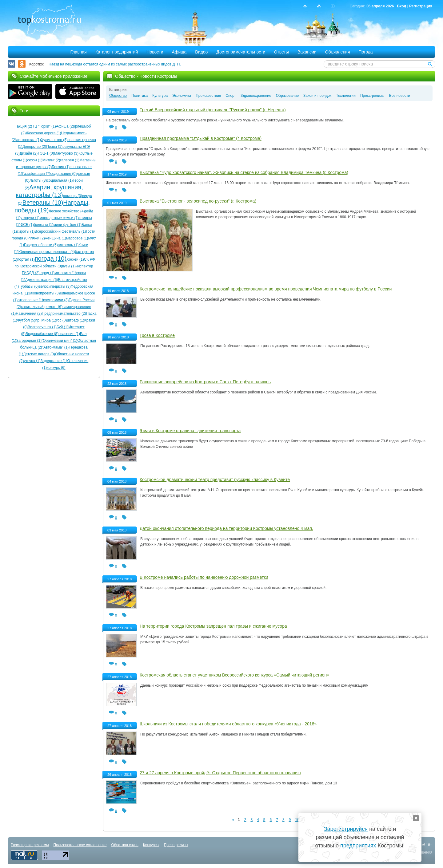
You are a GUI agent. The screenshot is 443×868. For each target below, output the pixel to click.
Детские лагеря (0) (39, 354)
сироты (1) (26, 231)
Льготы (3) (38, 180)
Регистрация (421, 6)
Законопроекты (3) (44, 293)
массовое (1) (77, 238)
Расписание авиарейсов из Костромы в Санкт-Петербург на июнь (205, 382)
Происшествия (208, 96)
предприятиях (358, 846)
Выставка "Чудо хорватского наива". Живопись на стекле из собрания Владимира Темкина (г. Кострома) (244, 172)
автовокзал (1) (29, 140)
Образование (287, 96)
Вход (401, 6)
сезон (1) (35, 160)
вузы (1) (69, 266)
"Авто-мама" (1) (56, 347)
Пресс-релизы (372, 96)
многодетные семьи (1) (59, 218)
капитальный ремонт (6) (42, 307)
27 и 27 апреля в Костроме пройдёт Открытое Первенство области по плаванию (220, 773)
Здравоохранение (256, 96)
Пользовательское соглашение (80, 845)
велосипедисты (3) (55, 286)
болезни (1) (44, 225)
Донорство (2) (34, 147)
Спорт (231, 96)
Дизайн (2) (29, 153)
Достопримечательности (241, 52)
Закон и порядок (317, 96)
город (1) (47, 273)
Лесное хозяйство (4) (67, 211)
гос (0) (62, 320)
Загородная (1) (29, 341)
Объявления (338, 52)
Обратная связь (125, 845)
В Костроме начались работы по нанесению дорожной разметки (204, 577)
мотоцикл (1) (65, 273)
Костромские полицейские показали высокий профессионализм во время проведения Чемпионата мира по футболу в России (266, 289)
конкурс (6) (56, 368)
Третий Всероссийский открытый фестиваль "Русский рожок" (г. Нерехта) (213, 110)
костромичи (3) (56, 300)
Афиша (179, 52)
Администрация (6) (42, 280)
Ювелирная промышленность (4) (47, 252)
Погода (366, 52)
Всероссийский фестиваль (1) (60, 231)
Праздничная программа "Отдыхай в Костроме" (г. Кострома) (201, 138)
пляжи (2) (37, 238)
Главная (78, 52)
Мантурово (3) (66, 153)
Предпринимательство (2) (64, 314)
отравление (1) (30, 300)
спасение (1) (69, 334)
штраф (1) (75, 320)
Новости (155, 52)
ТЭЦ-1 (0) (46, 153)
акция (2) (25, 126)
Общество (118, 96)
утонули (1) (30, 218)
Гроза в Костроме (157, 335)
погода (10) (51, 258)
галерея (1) (70, 160)
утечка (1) (32, 361)
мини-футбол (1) (67, 225)
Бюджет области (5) (41, 245)
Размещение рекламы (30, 845)
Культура (160, 96)
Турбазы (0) (29, 286)
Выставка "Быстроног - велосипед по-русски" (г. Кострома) (198, 201)
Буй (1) (62, 327)
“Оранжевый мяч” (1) (59, 341)
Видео (201, 52)
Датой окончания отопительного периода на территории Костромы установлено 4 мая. (226, 528)
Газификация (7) (36, 174)
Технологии (346, 96)
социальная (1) (60, 180)
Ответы (281, 52)
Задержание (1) (54, 361)
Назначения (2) (29, 314)
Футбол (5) (26, 320)
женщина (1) (56, 238)
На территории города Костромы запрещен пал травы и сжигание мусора (213, 626)
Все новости (400, 96)
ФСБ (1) (27, 225)
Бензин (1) (61, 167)
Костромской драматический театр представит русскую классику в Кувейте (215, 479)
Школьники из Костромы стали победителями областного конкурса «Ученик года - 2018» (228, 724)
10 (297, 820)
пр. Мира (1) (46, 320)
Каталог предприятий (117, 52)
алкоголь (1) (68, 245)
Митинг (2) (51, 160)
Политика (140, 96)
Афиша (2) (65, 126)
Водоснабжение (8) (42, 334)
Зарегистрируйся (346, 829)
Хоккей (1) (75, 259)
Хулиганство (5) (54, 140)
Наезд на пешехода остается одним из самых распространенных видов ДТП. (115, 64)
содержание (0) (64, 174)
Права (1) (54, 147)
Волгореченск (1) (42, 327)
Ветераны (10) (43, 203)
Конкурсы (151, 845)
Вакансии (307, 52)
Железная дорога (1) (44, 133)
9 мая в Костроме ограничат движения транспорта (190, 431)
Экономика (182, 96)
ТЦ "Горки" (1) (44, 126)
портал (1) (26, 259)
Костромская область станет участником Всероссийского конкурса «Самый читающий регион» (234, 675)
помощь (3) (73, 196)
